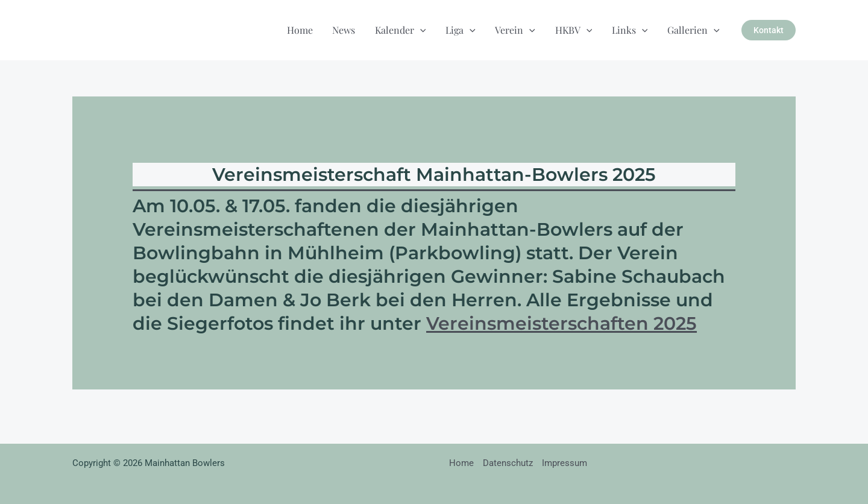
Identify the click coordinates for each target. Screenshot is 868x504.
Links (631, 30)
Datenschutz (508, 463)
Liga (462, 30)
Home (302, 30)
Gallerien (693, 30)
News (346, 30)
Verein (517, 30)
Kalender (402, 30)
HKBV (574, 30)
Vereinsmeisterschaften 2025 (561, 323)
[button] (422, 30)
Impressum (565, 463)
